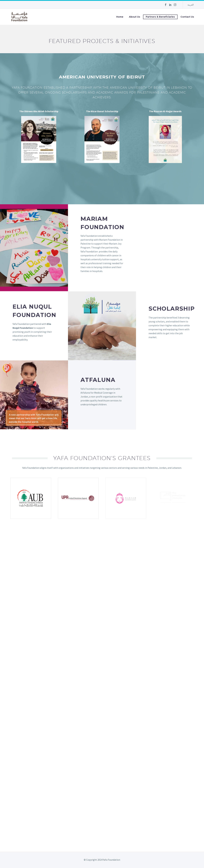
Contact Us (187, 17)
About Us (135, 17)
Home (120, 17)
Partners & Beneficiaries (160, 17)
